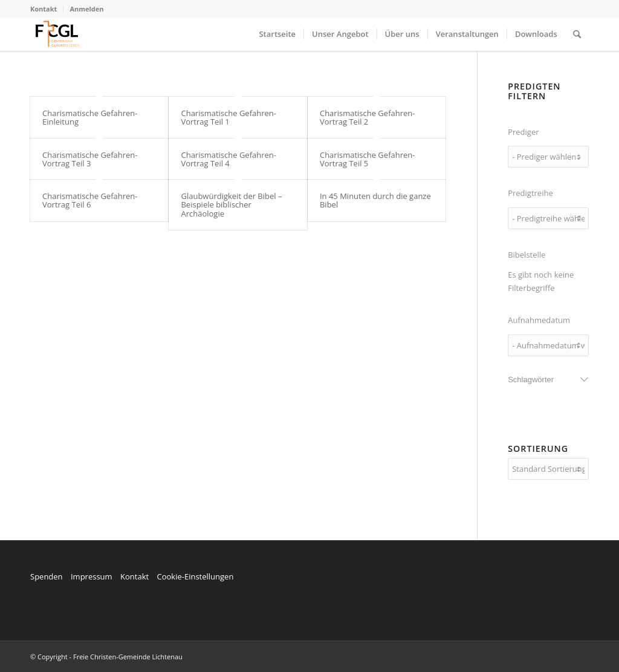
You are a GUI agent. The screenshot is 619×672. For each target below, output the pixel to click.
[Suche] (577, 34)
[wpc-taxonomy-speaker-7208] (548, 157)
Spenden (47, 576)
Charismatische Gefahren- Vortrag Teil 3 (90, 159)
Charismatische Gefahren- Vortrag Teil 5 (368, 159)
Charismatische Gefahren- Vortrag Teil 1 (228, 117)
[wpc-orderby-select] (548, 469)
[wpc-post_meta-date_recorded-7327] (548, 345)
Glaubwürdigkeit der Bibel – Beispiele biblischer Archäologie (231, 205)
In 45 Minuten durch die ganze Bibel (375, 200)
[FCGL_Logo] (57, 34)
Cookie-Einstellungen (195, 576)
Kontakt (44, 9)
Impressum (92, 576)
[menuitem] (47, 9)
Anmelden (86, 9)
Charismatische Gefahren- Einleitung (90, 117)
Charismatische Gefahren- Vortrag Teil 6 (90, 200)
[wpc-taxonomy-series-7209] (548, 218)
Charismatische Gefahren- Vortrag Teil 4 (228, 159)
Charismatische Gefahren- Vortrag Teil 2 (368, 117)
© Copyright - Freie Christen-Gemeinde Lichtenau (106, 657)
